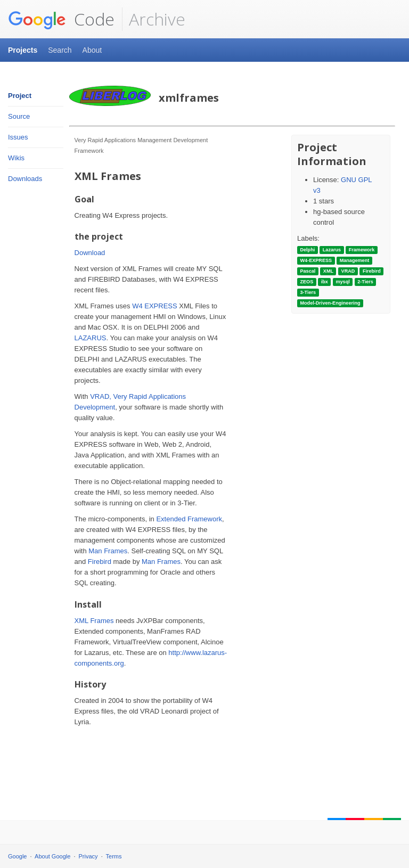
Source (19, 116)
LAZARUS (91, 338)
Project (20, 96)
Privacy (88, 856)
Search (60, 50)
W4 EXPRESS (155, 306)
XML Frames (94, 621)
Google (17, 856)
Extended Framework (189, 519)
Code (61, 19)
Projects (23, 50)
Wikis (16, 158)
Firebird (100, 562)
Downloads (25, 179)
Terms (114, 856)
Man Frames (108, 551)
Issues (18, 137)
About (92, 50)
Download (90, 253)
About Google (52, 856)
